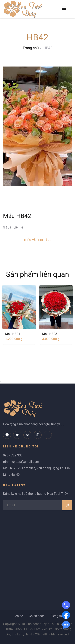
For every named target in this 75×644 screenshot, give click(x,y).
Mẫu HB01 (13, 334)
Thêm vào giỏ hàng (37, 240)
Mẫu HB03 (50, 334)
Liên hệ (18, 616)
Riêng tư (56, 616)
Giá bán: (13, 228)
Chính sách (37, 616)
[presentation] (4, 312)
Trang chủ (31, 48)
